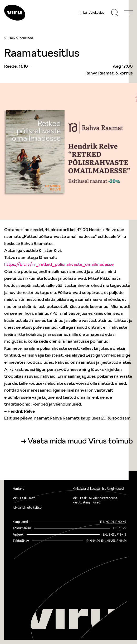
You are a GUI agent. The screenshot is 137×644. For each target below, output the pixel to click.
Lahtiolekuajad (92, 13)
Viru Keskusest (24, 498)
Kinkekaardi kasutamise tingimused (98, 489)
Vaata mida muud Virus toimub (80, 441)
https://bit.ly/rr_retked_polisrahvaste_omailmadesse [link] (59, 264)
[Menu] (129, 13)
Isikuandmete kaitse (27, 508)
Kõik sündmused (21, 38)
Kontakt (18, 489)
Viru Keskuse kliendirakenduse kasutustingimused (95, 500)
